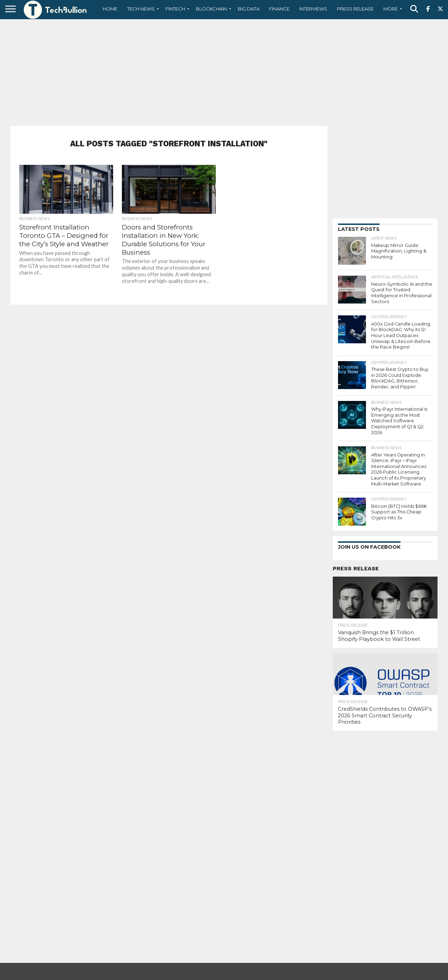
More (391, 9)
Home (110, 9)
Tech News (141, 9)
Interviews (313, 9)
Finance (279, 9)
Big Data (249, 9)
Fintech (175, 9)
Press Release (355, 9)
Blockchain (211, 9)
